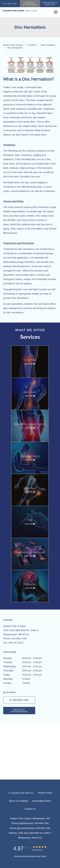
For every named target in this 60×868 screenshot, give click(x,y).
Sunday (26, 683)
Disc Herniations (15, 48)
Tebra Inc (29, 793)
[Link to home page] (26, 11)
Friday (26, 675)
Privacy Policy (45, 793)
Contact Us (30, 809)
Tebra (43, 856)
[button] (30, 4)
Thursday (26, 671)
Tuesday (26, 662)
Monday (26, 658)
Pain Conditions (48, 45)
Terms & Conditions (18, 801)
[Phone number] (19, 700)
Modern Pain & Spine (13, 45)
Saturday (26, 679)
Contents (32, 45)
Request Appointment (19, 711)
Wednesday (26, 666)
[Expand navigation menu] (56, 12)
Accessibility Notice (42, 801)
